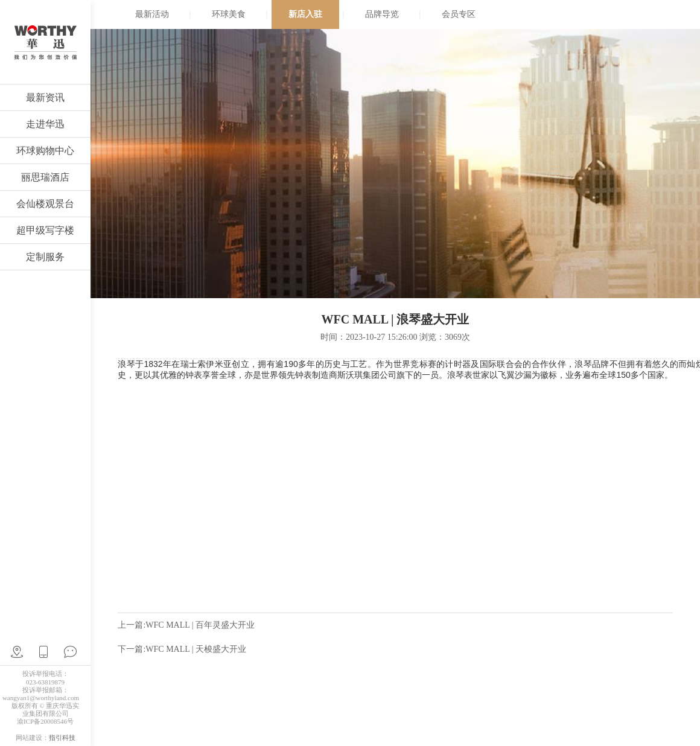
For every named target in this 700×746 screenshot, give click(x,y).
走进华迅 (45, 124)
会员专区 (459, 14)
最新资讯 (45, 97)
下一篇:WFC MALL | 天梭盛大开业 (182, 649)
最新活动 (152, 14)
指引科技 (62, 738)
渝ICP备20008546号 (45, 721)
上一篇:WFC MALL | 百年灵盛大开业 (186, 625)
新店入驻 (305, 14)
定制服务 (45, 257)
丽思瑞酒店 (45, 177)
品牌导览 (382, 14)
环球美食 (229, 14)
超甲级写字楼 (45, 230)
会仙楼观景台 (45, 204)
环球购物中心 (45, 151)
